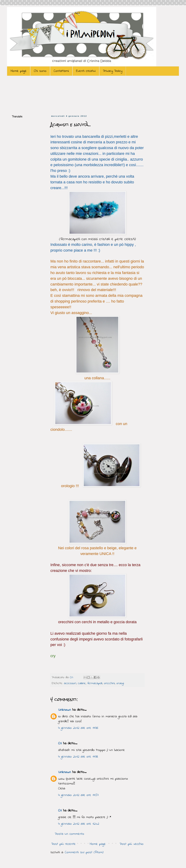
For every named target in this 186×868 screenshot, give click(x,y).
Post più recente (63, 844)
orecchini (109, 683)
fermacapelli (95, 683)
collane (82, 683)
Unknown (65, 710)
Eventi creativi (86, 71)
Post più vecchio (132, 844)
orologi (120, 683)
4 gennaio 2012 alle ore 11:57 (78, 795)
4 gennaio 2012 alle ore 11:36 (78, 728)
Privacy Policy (113, 71)
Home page (19, 71)
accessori (70, 683)
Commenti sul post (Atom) (84, 852)
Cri (72, 677)
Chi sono (40, 71)
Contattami (61, 71)
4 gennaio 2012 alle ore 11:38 (78, 757)
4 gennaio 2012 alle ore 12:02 (79, 824)
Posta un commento (69, 834)
